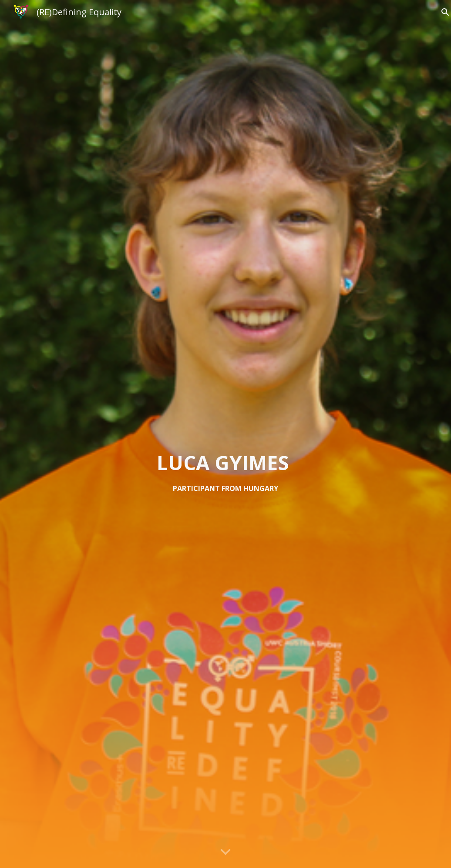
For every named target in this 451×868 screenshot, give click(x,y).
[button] (225, 852)
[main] (225, 472)
